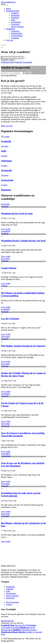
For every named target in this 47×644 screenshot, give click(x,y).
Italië (13, 20)
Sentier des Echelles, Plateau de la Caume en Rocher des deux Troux (23, 374)
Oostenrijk (15, 24)
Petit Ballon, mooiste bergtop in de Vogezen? (23, 346)
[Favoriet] (2, 209)
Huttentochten (17, 33)
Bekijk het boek (7, 621)
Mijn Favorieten (13, 602)
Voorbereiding (17, 36)
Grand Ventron (9, 268)
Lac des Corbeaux (10, 319)
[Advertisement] (23, 555)
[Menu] (5, 45)
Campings (15, 38)
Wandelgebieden (13, 11)
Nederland (15, 15)
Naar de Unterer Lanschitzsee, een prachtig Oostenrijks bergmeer (23, 434)
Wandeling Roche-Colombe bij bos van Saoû (23, 241)
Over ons (10, 40)
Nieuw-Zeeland (17, 27)
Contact (9, 604)
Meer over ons (7, 126)
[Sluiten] (2, 47)
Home (8, 9)
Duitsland (15, 18)
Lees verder (6, 229)
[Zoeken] (2, 45)
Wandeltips (11, 29)
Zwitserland (16, 22)
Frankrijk (15, 13)
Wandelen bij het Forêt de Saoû (17, 213)
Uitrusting (15, 31)
